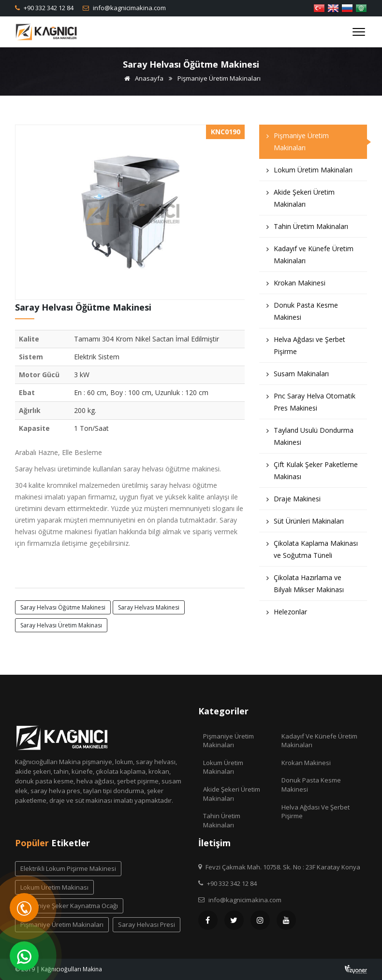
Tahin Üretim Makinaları (307, 229)
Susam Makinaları (298, 376)
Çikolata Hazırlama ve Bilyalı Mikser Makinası (305, 586)
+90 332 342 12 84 (48, 8)
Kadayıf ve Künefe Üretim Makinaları (310, 257)
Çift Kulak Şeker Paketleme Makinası (312, 473)
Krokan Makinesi (296, 285)
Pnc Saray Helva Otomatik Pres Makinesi (311, 404)
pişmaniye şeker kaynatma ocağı (69, 906)
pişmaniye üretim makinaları (62, 924)
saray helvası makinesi (149, 607)
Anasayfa (142, 78)
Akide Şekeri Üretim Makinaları (301, 200)
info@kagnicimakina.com (129, 8)
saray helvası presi (147, 924)
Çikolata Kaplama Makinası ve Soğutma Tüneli (312, 552)
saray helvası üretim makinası (61, 625)
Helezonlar (287, 614)
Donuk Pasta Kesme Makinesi (302, 313)
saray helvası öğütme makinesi (63, 607)
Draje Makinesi (294, 501)
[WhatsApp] (24, 956)
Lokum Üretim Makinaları (309, 172)
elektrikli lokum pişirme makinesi (68, 868)
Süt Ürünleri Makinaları (305, 523)
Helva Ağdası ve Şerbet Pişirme (306, 348)
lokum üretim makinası (54, 887)
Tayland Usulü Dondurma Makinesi (310, 439)
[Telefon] (24, 908)
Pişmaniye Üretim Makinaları (219, 78)
